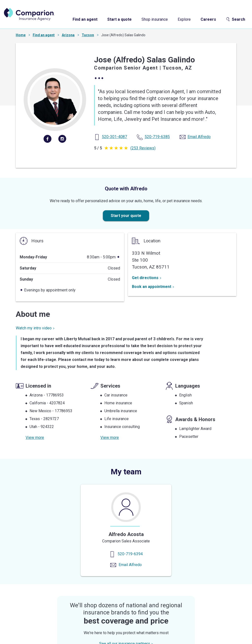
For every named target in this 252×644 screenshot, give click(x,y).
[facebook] (47, 139)
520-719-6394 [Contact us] (130, 554)
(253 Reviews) (143, 148)
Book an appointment (153, 287)
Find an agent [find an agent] (85, 19)
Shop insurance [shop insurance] (155, 19)
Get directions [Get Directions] (147, 278)
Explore (184, 19)
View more (35, 438)
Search (236, 19)
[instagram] (62, 139)
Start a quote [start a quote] (119, 19)
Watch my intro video (35, 328)
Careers (208, 19)
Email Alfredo (130, 565)
